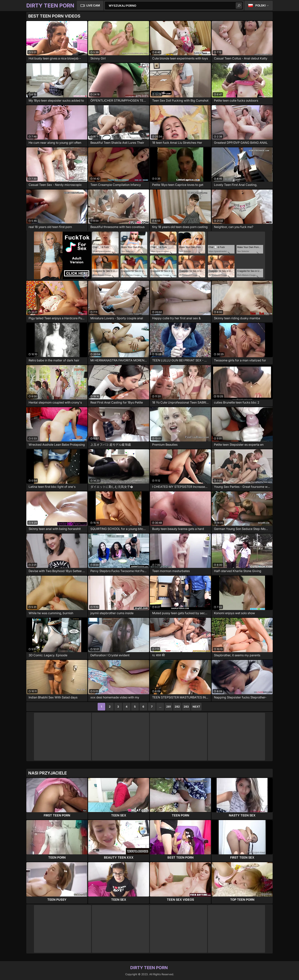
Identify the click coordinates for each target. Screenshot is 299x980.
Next (196, 707)
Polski (260, 5)
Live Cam (93, 5)
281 (169, 707)
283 (186, 707)
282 (177, 707)
